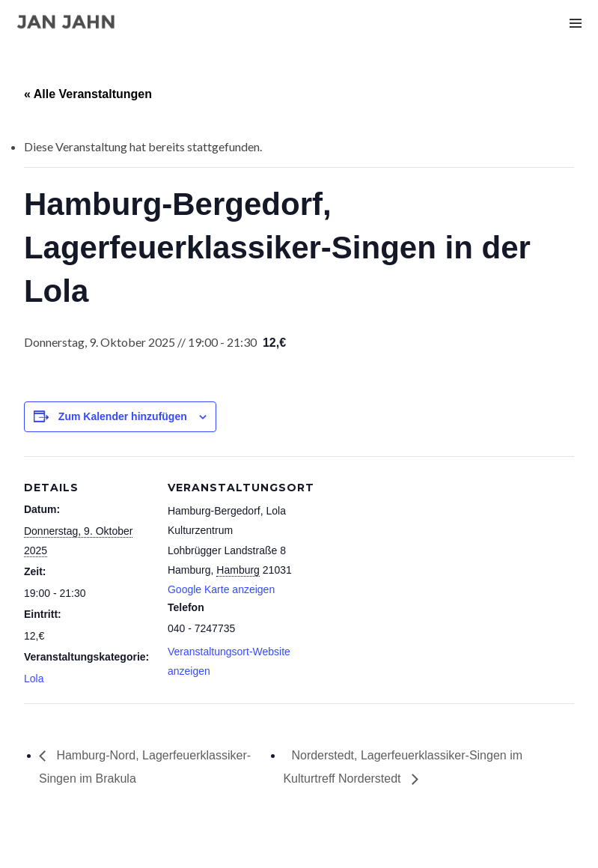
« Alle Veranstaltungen (88, 94)
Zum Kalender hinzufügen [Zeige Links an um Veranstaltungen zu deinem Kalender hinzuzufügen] (123, 416)
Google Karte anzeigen (221, 589)
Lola (34, 679)
